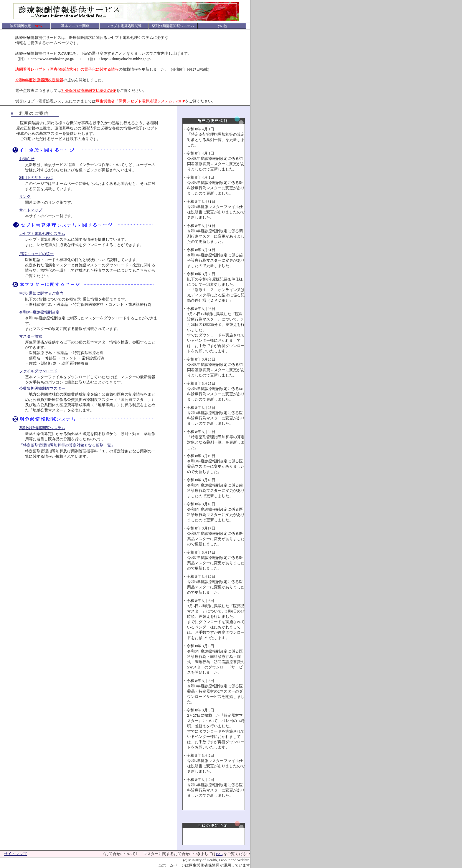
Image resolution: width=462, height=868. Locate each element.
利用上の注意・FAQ (36, 178)
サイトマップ (31, 210)
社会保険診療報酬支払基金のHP (89, 91)
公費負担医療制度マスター (42, 388)
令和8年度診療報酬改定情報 (39, 80)
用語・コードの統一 (36, 254)
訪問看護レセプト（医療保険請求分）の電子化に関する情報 (67, 69)
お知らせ (27, 159)
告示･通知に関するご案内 (41, 293)
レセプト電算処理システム (42, 234)
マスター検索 (31, 336)
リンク (25, 196)
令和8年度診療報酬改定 (39, 312)
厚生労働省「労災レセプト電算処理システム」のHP (140, 101)
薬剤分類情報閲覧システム (42, 428)
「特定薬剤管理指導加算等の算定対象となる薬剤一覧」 (67, 445)
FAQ (220, 854)
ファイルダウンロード (38, 371)
